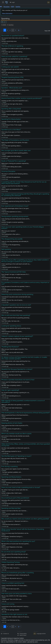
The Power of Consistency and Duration (15, 140)
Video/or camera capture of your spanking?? (17, 336)
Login (12, 2)
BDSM (13, 7)
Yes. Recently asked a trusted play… (12, 62)
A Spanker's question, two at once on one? (16, 305)
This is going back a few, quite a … (11, 234)
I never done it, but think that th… (11, 255)
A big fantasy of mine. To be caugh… (12, 125)
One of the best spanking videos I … (12, 146)
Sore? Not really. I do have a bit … (11, 321)
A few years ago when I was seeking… (12, 52)
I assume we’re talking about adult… (12, 167)
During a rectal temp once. (9, 41)
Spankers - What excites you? (12, 88)
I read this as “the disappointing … (11, 245)
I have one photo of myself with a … (12, 429)
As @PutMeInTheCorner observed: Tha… (13, 364)
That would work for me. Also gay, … (12, 278)
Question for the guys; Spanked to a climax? (17, 369)
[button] (19, 30)
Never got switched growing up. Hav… (12, 73)
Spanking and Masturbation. (12, 477)
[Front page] (1, 7)
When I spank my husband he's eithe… (12, 189)
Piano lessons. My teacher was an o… (12, 578)
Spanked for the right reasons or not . (15, 614)
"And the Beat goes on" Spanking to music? (16, 456)
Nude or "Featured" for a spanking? (14, 161)
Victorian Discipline (8, 171)
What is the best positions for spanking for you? (18, 541)
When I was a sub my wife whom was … (13, 352)
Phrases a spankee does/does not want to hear (18, 380)
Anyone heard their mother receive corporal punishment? (22, 98)
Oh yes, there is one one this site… (11, 439)
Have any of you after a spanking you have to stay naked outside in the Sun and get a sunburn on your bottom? (25, 261)
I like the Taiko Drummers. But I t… (11, 462)
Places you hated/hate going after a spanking (18, 573)
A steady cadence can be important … (12, 290)
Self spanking (6, 249)
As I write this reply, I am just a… (11, 568)
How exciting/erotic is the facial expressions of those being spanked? (26, 413)
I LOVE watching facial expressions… (12, 418)
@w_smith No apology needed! (10, 610)
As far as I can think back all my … (11, 620)
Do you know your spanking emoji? (14, 552)
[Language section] (48, 2)
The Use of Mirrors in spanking (12, 46)
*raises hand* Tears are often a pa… (12, 599)
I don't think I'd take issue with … (11, 589)
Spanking (18, 7)
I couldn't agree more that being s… (12, 156)
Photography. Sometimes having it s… (12, 537)
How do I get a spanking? (10, 390)
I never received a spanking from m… (12, 483)
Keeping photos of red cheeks (12, 423)
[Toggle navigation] (3, 2)
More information (7, 13)
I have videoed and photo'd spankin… (12, 342)
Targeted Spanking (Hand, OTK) (12, 77)
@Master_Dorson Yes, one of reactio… (12, 300)
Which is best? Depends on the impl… (12, 547)
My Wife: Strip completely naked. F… (12, 385)
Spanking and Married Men (11, 508)
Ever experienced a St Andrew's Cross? (15, 206)
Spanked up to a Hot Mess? (11, 130)
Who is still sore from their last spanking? (16, 315)
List (3, 22)
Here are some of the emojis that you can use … (15, 557)
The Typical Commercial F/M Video (14, 272)
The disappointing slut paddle (12, 239)
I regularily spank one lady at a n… (11, 267)
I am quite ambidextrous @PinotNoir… (12, 83)
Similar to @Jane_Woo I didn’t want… (12, 493)
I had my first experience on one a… (12, 212)
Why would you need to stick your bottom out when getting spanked (25, 519)
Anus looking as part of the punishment (15, 498)
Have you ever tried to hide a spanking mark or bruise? (21, 487)
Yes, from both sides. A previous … (11, 135)
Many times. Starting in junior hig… (12, 375)
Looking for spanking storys (11, 326)
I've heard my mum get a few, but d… (12, 104)
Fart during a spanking (10, 467)
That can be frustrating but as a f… (11, 396)
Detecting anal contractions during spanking (17, 294)
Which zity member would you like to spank (16, 434)
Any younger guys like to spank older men (16, 151)
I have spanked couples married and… (12, 514)
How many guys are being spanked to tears (17, 594)
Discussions (7, 7)
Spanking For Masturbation (11, 119)
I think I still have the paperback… (11, 177)
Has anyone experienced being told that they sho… (16, 201)
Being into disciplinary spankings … (12, 94)
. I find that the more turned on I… (11, 524)
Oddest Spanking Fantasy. (11, 562)
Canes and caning (8, 604)
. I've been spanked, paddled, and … (12, 472)
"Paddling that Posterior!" (10, 347)
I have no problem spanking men (13, 583)
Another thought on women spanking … (13, 222)
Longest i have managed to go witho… (12, 114)
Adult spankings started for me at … (12, 451)
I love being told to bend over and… (12, 504)
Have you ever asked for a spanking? (14, 57)
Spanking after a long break (11, 109)
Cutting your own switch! (10, 67)
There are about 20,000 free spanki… (12, 332)
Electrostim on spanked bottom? (13, 36)
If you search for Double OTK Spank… (12, 311)
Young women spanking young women (15, 216)
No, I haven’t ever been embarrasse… (12, 408)
